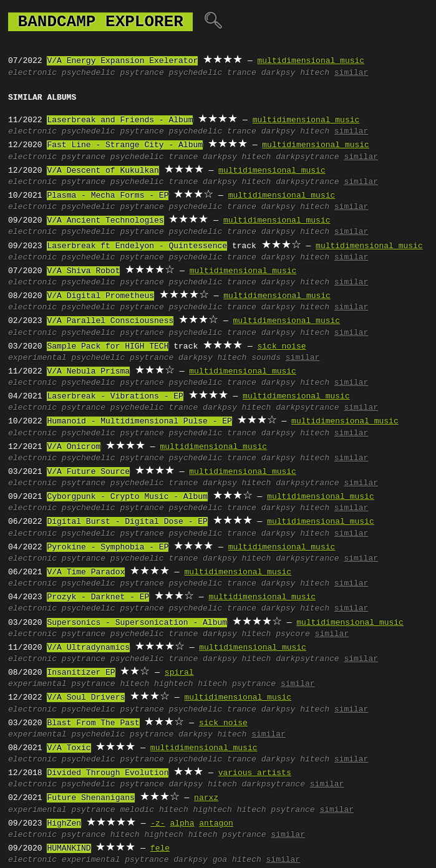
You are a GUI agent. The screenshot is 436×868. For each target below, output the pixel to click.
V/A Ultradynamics (88, 648)
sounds (266, 358)
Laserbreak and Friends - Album (120, 120)
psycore (293, 634)
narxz (206, 798)
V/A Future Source (88, 472)
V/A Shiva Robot (83, 271)
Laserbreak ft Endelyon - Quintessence (137, 246)
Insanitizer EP (81, 673)
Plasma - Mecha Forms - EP (108, 196)
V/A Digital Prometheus (100, 296)
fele (160, 849)
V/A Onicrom (74, 447)
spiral (179, 673)
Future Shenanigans (90, 798)
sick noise (281, 347)
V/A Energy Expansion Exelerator (122, 61)
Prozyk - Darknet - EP (98, 597)
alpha (182, 824)
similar (351, 73)
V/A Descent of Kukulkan (103, 171)
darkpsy (279, 73)
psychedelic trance (212, 73)
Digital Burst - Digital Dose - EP (127, 522)
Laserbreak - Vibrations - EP (115, 397)
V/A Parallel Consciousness (110, 321)
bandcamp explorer (100, 22)
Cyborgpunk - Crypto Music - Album (127, 497)
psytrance (142, 73)
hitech (315, 73)
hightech (173, 684)
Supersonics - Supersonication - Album (137, 623)
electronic (32, 73)
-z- (157, 824)
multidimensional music (311, 61)
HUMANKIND (69, 849)
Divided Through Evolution (108, 773)
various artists (255, 773)
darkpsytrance (307, 157)
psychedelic (89, 73)
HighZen (64, 824)
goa (220, 860)
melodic (137, 810)
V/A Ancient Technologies (105, 221)
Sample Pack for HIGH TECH (108, 347)
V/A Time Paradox (86, 572)
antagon (216, 824)
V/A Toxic (69, 748)
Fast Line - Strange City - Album (125, 145)
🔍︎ (213, 22)
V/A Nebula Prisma (88, 372)
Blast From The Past (93, 723)
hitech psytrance (237, 684)
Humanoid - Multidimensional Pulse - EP (139, 422)
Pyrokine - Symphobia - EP (108, 547)
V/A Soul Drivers (86, 698)
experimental (37, 358)
